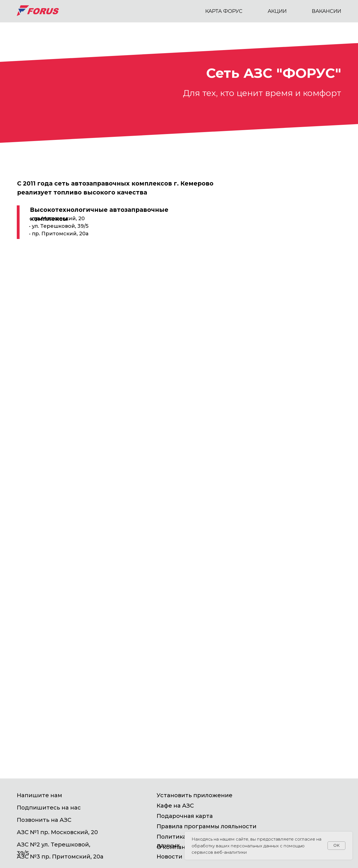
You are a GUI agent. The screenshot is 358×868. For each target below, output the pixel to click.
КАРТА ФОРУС (224, 11)
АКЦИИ (277, 11)
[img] (305, 800)
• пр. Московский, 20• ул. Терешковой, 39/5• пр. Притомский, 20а (59, 226)
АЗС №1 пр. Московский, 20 (57, 832)
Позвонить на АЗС (44, 820)
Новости (169, 857)
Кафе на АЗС (175, 806)
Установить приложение (195, 795)
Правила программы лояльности (207, 826)
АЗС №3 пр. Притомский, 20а (60, 857)
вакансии (327, 11)
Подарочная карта (185, 816)
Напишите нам (39, 795)
